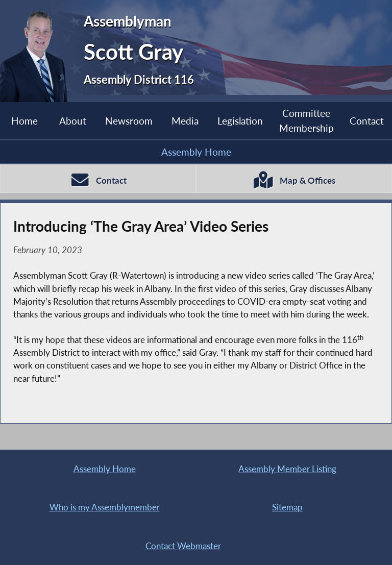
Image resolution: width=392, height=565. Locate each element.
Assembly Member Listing (287, 469)
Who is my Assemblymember (105, 507)
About (73, 121)
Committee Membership (307, 120)
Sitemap (287, 507)
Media (185, 121)
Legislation (240, 121)
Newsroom (129, 121)
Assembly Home (196, 152)
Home (24, 121)
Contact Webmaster (183, 546)
